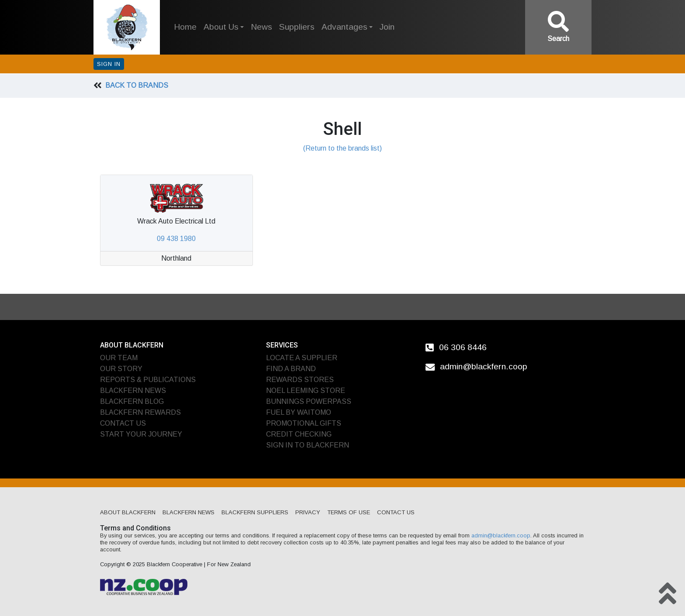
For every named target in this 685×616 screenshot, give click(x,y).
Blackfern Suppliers (255, 512)
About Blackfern (128, 512)
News (261, 27)
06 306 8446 (463, 347)
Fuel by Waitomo (299, 412)
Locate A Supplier (302, 358)
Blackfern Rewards (140, 412)
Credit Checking (299, 434)
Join (387, 27)
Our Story (121, 369)
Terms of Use (349, 512)
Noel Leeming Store (306, 391)
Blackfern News (133, 391)
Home (185, 27)
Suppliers (297, 27)
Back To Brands (137, 85)
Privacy (308, 512)
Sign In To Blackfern (308, 445)
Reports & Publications (148, 380)
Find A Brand (291, 369)
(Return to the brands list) (342, 148)
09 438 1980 (176, 239)
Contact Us (123, 423)
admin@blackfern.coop (484, 367)
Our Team (119, 358)
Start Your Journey (141, 434)
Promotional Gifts (304, 423)
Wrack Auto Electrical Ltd (176, 221)
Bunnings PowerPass (309, 401)
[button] (224, 27)
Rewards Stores (300, 380)
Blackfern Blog (132, 401)
